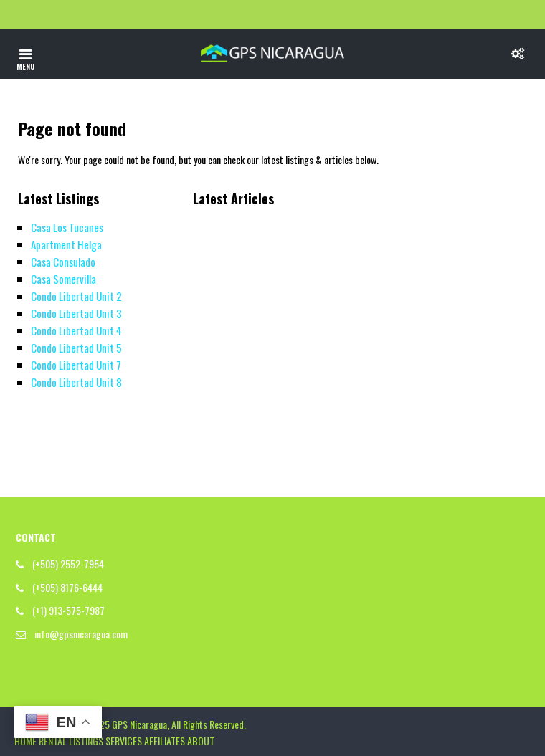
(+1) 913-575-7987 (68, 610)
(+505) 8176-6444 (67, 587)
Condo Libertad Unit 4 (76, 330)
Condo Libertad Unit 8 (76, 382)
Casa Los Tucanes (67, 227)
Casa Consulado (63, 262)
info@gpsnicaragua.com (81, 634)
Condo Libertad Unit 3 (76, 313)
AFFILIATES (165, 741)
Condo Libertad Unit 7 (76, 365)
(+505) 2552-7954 (68, 564)
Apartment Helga (66, 244)
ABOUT (201, 741)
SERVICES (124, 741)
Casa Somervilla (63, 279)
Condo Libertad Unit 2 (76, 296)
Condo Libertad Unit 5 (76, 348)
